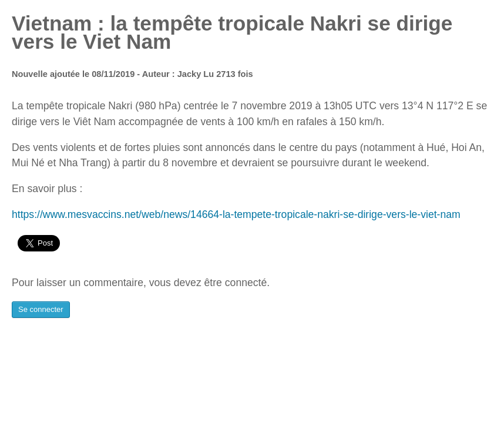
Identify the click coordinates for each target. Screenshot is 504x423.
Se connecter (41, 309)
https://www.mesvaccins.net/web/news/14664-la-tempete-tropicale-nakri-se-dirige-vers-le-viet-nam (236, 214)
